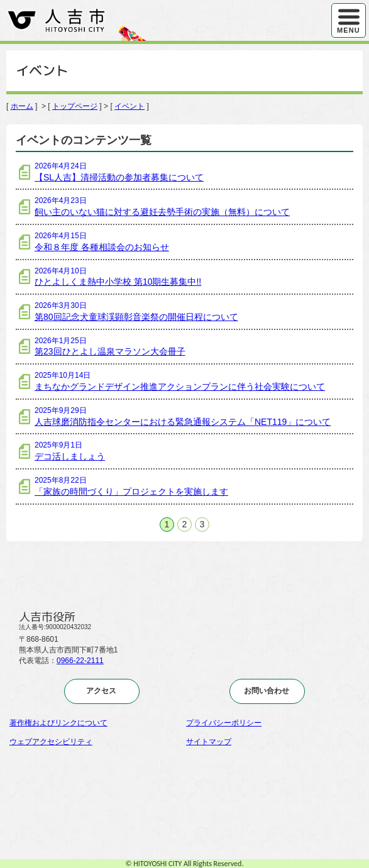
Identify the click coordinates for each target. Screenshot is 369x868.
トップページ (75, 106)
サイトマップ (209, 742)
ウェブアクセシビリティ (51, 742)
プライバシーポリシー (224, 723)
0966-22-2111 (80, 661)
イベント (129, 106)
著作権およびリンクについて (58, 723)
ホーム (22, 106)
